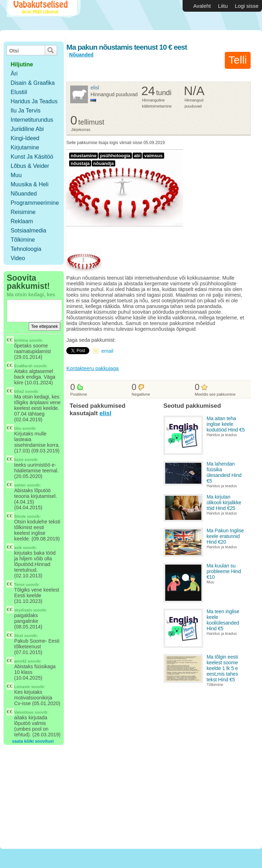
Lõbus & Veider (30, 166)
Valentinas (24, 712)
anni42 (20, 661)
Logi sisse (247, 6)
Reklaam (22, 221)
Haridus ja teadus (34, 101)
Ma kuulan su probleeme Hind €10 (224, 571)
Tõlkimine (23, 240)
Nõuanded (24, 194)
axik (18, 548)
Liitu (223, 6)
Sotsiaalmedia (29, 230)
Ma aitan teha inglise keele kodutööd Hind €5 (226, 424)
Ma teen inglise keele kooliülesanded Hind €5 (223, 620)
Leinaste (22, 687)
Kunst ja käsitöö (32, 157)
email (107, 351)
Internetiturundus (32, 120)
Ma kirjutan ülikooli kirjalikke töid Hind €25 (224, 502)
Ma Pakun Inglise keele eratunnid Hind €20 (225, 536)
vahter (20, 485)
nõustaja (80, 163)
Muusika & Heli (30, 184)
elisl (95, 88)
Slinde (20, 516)
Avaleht (202, 6)
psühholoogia (115, 156)
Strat (19, 636)
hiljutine (22, 64)
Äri (14, 74)
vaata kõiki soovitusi (33, 741)
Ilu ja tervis (26, 111)
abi (137, 156)
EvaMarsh (23, 366)
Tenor (19, 584)
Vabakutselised (42, 15)
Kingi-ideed (25, 138)
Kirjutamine (25, 147)
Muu (16, 175)
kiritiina (21, 340)
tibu (18, 428)
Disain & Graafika (33, 83)
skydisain (23, 610)
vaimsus (153, 156)
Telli (238, 60)
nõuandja (104, 163)
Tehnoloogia (26, 249)
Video (18, 258)
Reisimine (23, 212)
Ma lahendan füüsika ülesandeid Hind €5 (224, 472)
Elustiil (19, 92)
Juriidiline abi (27, 129)
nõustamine (83, 156)
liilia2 (19, 391)
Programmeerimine (35, 203)
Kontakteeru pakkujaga (92, 368)
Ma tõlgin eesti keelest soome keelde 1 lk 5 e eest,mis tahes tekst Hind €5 (222, 668)
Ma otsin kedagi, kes (31, 295)
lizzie (19, 460)
